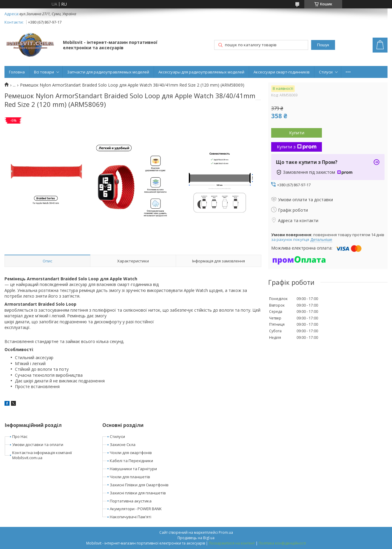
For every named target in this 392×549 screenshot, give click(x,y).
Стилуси (117, 436)
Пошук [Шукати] (323, 45)
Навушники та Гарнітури (133, 469)
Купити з (297, 147)
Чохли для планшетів (130, 477)
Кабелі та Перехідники (131, 461)
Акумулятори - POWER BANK (136, 509)
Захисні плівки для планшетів (138, 493)
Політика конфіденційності (282, 543)
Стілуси (326, 72)
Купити (297, 133)
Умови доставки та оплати (38, 445)
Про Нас (20, 436)
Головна (17, 72)
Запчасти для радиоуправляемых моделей (108, 72)
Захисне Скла (123, 445)
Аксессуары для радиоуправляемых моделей (201, 72)
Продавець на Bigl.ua (196, 538)
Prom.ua (226, 532)
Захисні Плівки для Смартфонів (139, 485)
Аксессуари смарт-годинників (282, 72)
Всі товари (44, 72)
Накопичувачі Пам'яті (131, 517)
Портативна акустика (131, 501)
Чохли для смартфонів (131, 453)
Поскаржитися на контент (232, 543)
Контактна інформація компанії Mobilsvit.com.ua (42, 455)
